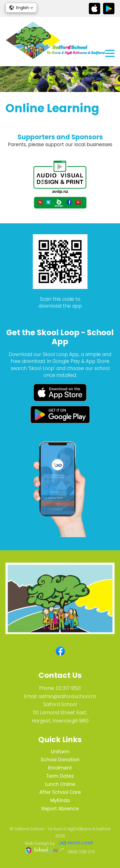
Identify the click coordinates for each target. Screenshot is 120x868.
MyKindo (60, 800)
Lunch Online (60, 784)
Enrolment (60, 768)
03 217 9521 (68, 688)
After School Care (60, 792)
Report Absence (60, 809)
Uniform (60, 752)
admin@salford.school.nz (67, 696)
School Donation (60, 760)
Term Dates (60, 776)
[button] (21, 8)
